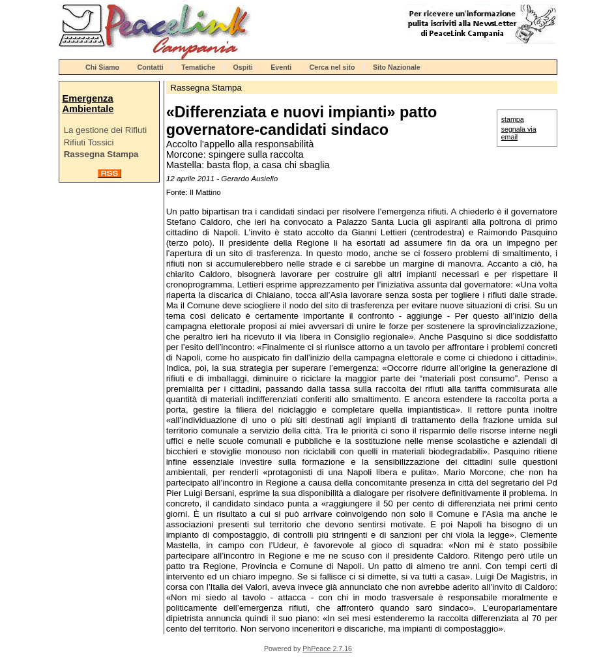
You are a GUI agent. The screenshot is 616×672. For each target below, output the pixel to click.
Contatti (151, 67)
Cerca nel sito (332, 67)
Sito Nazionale (397, 67)
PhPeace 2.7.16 (327, 649)
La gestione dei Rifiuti (105, 130)
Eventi (281, 67)
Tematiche (198, 67)
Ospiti (243, 67)
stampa (513, 119)
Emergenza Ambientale (88, 104)
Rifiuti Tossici (89, 142)
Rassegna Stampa (101, 154)
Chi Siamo (102, 67)
